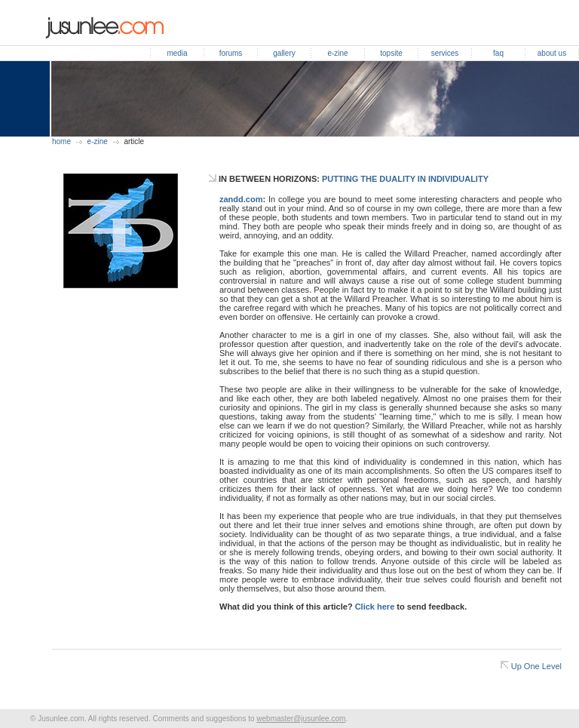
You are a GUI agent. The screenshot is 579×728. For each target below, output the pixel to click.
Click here (375, 607)
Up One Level (536, 666)
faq (498, 53)
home (61, 141)
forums (231, 53)
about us (552, 53)
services (445, 53)
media (177, 53)
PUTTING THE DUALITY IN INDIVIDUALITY (405, 179)
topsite (391, 53)
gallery (284, 53)
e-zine (337, 53)
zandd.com (241, 199)
